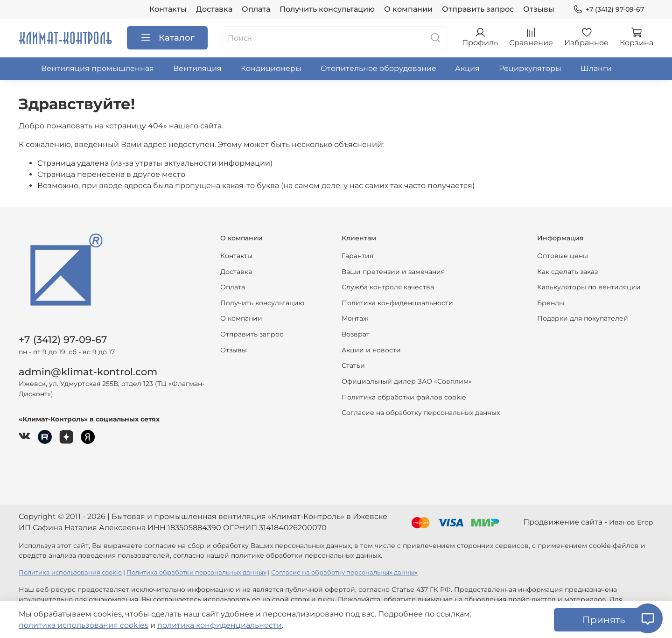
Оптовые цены (563, 256)
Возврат (356, 334)
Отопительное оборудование (378, 68)
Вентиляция (197, 68)
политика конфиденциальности (220, 625)
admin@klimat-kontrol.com (88, 372)
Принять (604, 620)
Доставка (214, 9)
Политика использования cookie (70, 572)
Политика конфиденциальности (397, 303)
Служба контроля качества (388, 287)
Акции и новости (371, 350)
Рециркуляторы (530, 68)
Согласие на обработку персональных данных (421, 413)
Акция (467, 68)
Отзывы (539, 9)
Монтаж (355, 318)
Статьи (353, 365)
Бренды (551, 303)
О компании (408, 9)
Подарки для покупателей (583, 318)
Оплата (256, 9)
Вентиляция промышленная (98, 68)
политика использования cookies (84, 625)
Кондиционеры (271, 68)
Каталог (167, 38)
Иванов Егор (631, 522)
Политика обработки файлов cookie (404, 397)
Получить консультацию (327, 9)
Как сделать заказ (567, 272)
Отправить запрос (478, 9)
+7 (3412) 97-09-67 (609, 10)
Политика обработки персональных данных (196, 572)
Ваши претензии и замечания (393, 272)
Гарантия (357, 256)
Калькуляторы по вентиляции (589, 287)
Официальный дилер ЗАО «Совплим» (407, 381)
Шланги (596, 68)
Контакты (168, 9)
